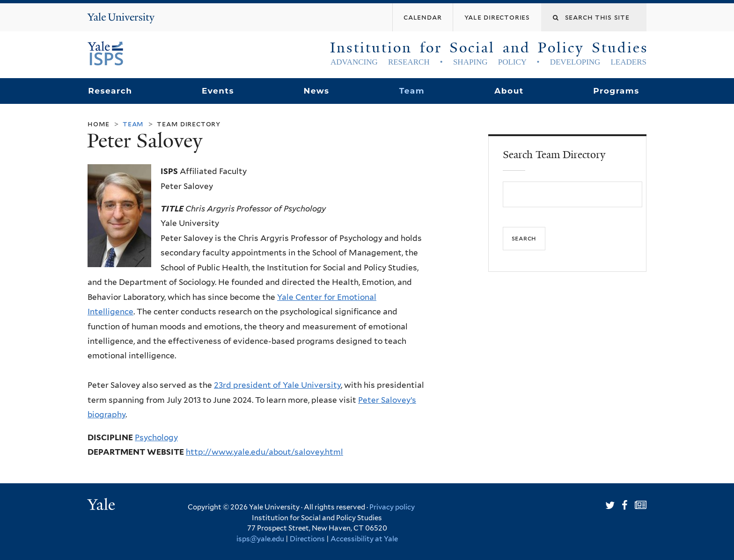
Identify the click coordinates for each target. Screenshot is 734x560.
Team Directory (189, 124)
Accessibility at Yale (364, 539)
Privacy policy (392, 507)
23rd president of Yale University (277, 385)
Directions (307, 539)
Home (99, 124)
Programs (616, 91)
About (509, 91)
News (316, 91)
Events (218, 91)
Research (110, 91)
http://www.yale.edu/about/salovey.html (264, 452)
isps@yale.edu (260, 539)
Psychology (156, 437)
